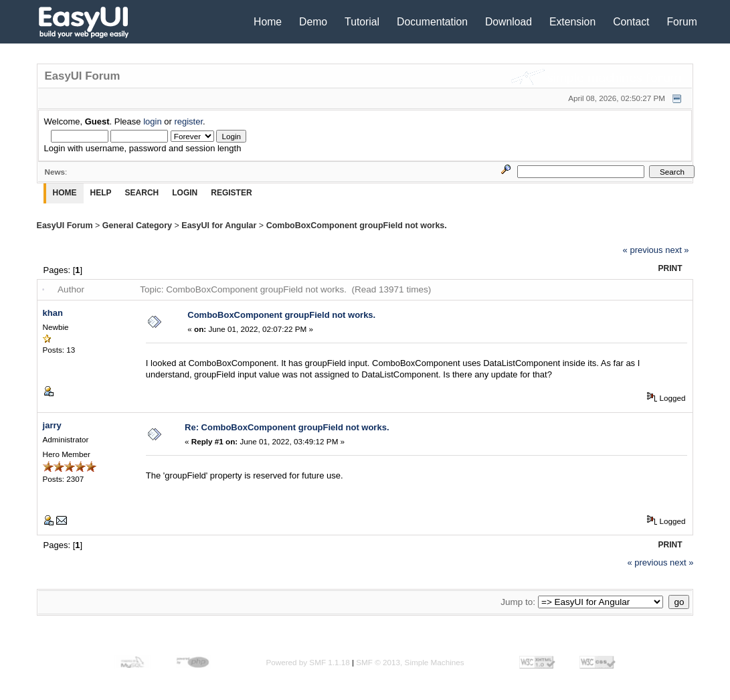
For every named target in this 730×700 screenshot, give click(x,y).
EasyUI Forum (65, 226)
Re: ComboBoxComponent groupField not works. (287, 427)
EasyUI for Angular (219, 226)
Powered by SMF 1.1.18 (307, 662)
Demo (313, 22)
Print (670, 268)
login (152, 121)
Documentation (432, 22)
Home (268, 22)
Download (509, 22)
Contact (631, 22)
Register (231, 193)
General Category (137, 226)
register (188, 121)
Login (185, 193)
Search (142, 193)
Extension (572, 22)
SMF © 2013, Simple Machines (410, 662)
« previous (643, 250)
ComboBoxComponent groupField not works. (357, 226)
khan (53, 313)
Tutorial (362, 22)
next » (677, 250)
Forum (682, 22)
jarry (52, 425)
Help (101, 193)
